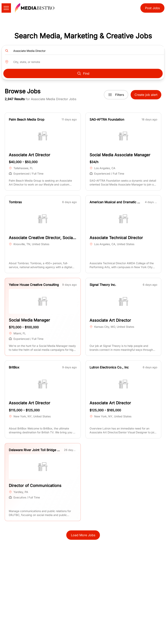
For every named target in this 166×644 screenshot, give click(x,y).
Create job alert (146, 95)
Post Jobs (152, 8)
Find (83, 73)
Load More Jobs (83, 535)
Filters (116, 95)
